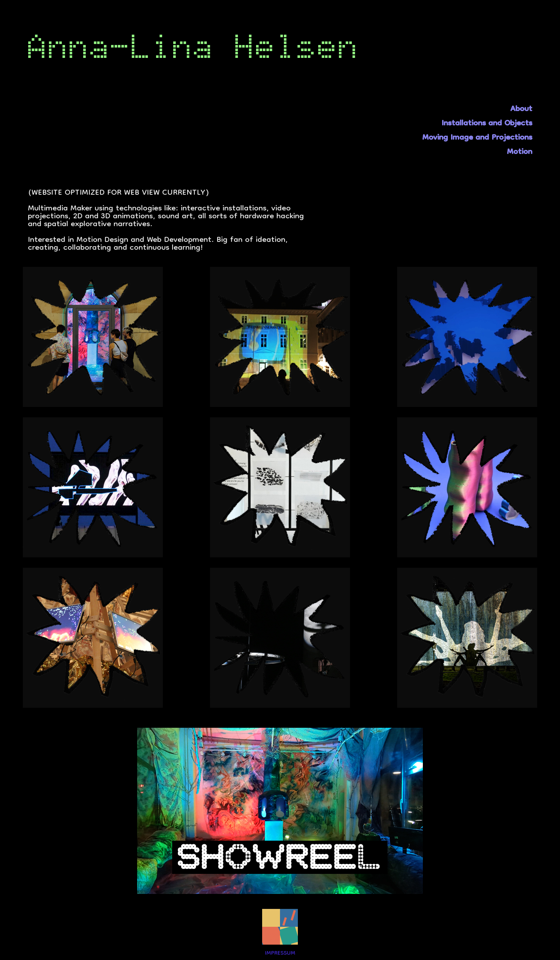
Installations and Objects (487, 124)
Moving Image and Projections (477, 138)
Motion (519, 152)
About (521, 110)
